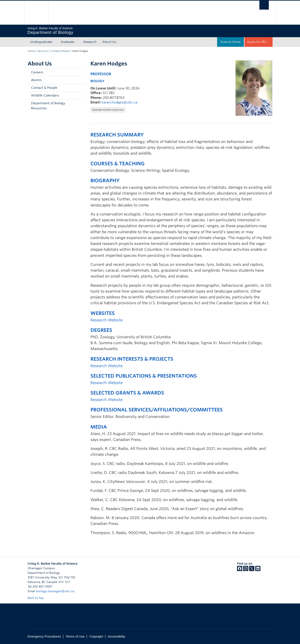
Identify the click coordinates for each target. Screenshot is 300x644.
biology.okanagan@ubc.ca (55, 591)
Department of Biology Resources (48, 106)
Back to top (38, 598)
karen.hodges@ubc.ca (119, 102)
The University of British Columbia (37, 13)
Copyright (96, 636)
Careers (37, 72)
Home (31, 51)
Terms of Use (75, 636)
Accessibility (117, 636)
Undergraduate (41, 42)
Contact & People (60, 51)
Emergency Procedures (44, 636)
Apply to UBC (257, 42)
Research (90, 42)
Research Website (107, 320)
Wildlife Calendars (45, 95)
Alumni (36, 80)
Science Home (230, 42)
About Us (109, 42)
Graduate (67, 42)
